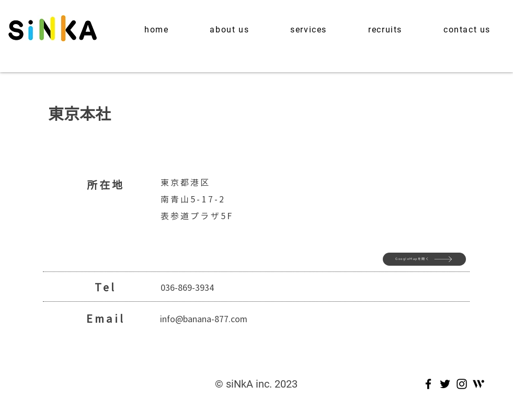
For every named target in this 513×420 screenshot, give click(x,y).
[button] (230, 30)
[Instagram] (462, 384)
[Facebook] (428, 384)
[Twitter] (445, 384)
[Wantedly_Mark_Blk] (478, 384)
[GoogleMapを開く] (424, 259)
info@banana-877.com (204, 319)
